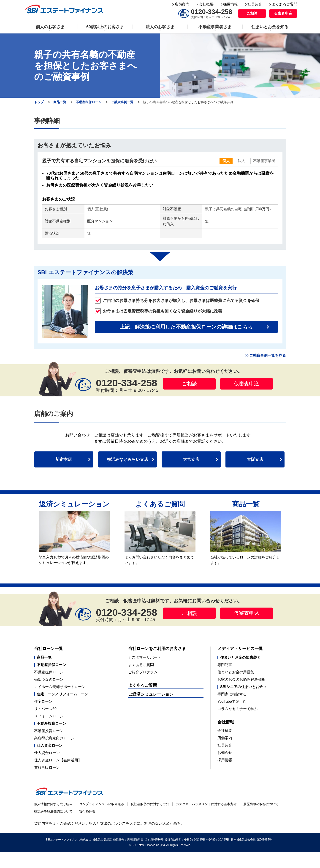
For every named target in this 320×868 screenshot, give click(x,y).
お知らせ (225, 753)
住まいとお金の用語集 (236, 672)
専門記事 (225, 665)
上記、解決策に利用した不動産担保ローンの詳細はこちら (186, 327)
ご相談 (252, 13)
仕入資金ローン (47, 753)
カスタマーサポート (145, 657)
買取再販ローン (47, 767)
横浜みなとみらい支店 (127, 459)
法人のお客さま (160, 27)
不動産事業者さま (215, 27)
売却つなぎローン (49, 679)
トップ (39, 102)
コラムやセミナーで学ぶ (238, 709)
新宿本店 (64, 459)
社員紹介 (255, 4)
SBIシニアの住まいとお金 (242, 687)
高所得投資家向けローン (54, 738)
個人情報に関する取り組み (53, 804)
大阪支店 (255, 459)
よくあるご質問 (285, 4)
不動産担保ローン (89, 102)
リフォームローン (49, 716)
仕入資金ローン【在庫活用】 (58, 760)
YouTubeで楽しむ (232, 701)
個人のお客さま (50, 27)
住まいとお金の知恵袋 (239, 658)
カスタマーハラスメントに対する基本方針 (206, 804)
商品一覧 (60, 102)
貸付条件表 (87, 811)
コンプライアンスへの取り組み (102, 804)
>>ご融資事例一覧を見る (265, 356)
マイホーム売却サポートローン (60, 687)
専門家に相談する (232, 694)
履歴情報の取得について (261, 804)
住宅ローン (43, 701)
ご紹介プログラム (143, 672)
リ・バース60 (45, 709)
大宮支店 (191, 459)
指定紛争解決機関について (53, 811)
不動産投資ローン (49, 731)
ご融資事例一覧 (122, 102)
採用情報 (231, 4)
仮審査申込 (283, 13)
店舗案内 (182, 4)
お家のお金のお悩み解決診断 (241, 679)
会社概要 (206, 4)
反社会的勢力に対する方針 (150, 804)
